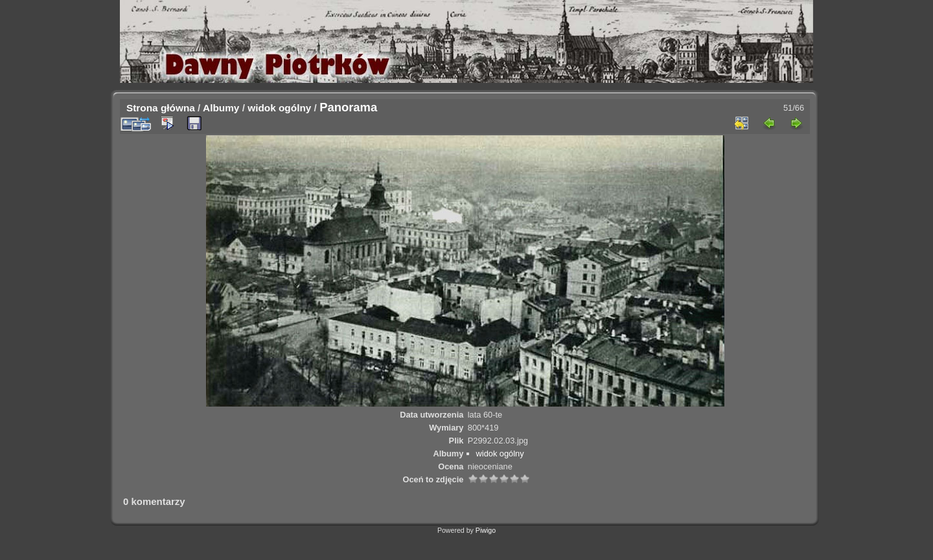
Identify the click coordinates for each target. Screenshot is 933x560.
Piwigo (486, 530)
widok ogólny (279, 108)
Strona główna (161, 108)
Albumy (221, 108)
